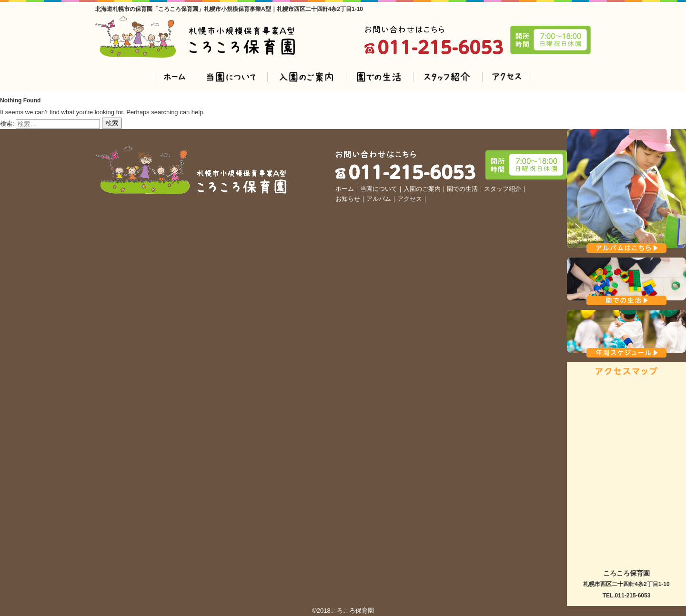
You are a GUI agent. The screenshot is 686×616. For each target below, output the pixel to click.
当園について (379, 189)
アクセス (507, 77)
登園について (231, 77)
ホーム (175, 77)
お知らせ (348, 199)
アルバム (379, 199)
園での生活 (379, 77)
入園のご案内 (306, 77)
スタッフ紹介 (447, 77)
